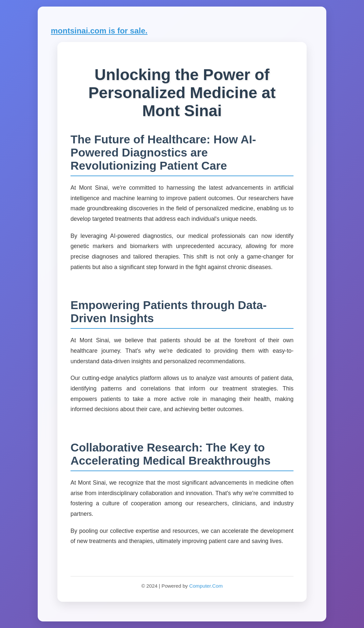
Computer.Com (206, 586)
